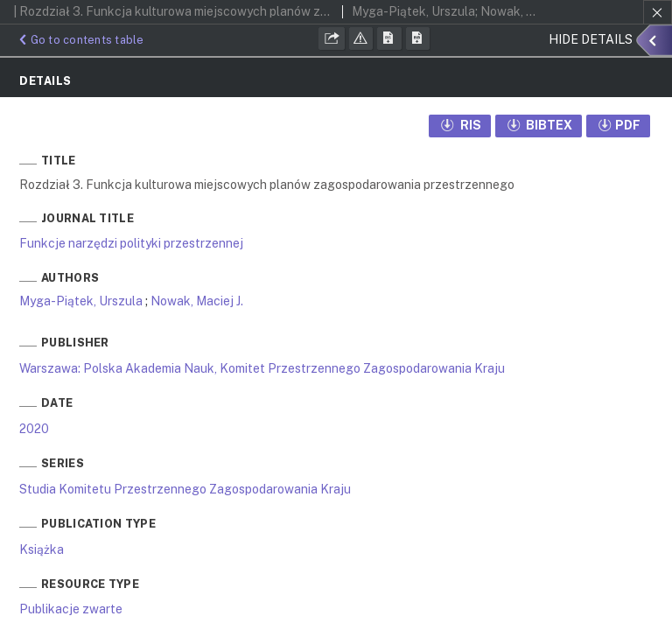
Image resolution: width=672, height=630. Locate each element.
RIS (460, 125)
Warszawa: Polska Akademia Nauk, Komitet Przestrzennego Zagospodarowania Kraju (262, 368)
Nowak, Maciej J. (197, 301)
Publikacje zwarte (71, 609)
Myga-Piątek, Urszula (81, 301)
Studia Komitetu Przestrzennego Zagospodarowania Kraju (185, 489)
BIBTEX (539, 125)
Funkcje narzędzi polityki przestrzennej (131, 243)
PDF (618, 125)
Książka (42, 549)
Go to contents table (80, 40)
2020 (34, 429)
